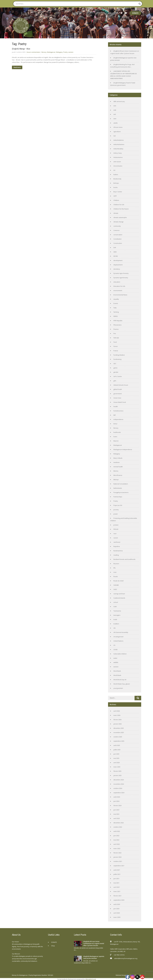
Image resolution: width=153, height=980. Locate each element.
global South (118, 389)
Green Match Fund (120, 402)
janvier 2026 (117, 724)
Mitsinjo (116, 480)
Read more (17, 67)
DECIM (116, 256)
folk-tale (116, 338)
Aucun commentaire (33, 52)
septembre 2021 (119, 866)
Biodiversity (117, 179)
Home (123, 20)
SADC (115, 589)
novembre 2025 (119, 732)
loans (115, 437)
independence (118, 419)
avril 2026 (117, 711)
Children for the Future (121, 209)
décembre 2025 (119, 728)
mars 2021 (117, 891)
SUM (115, 607)
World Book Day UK (120, 680)
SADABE (116, 585)
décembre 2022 (119, 823)
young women (118, 688)
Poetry (66, 52)
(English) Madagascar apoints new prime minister (94, 957)
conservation (118, 235)
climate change (118, 222)
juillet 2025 (117, 750)
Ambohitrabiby (118, 149)
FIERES (116, 316)
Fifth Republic (118, 321)
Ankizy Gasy (118, 153)
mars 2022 (117, 848)
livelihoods (117, 432)
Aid (115, 136)
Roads (116, 576)
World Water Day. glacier (122, 684)
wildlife (116, 662)
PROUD (116, 529)
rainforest (117, 542)
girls (115, 381)
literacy (44, 52)
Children (116, 200)
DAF (115, 248)
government (118, 394)
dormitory (117, 269)
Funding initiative (119, 355)
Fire (115, 333)
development (118, 260)
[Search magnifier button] (140, 4)
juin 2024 (116, 801)
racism (116, 538)
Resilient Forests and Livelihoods (124, 559)
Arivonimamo (118, 166)
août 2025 (117, 745)
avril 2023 (117, 818)
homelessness (118, 411)
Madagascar (51, 52)
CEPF (115, 196)
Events (116, 303)
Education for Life (119, 286)
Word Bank (117, 671)
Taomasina (117, 611)
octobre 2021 (118, 861)
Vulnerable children (120, 654)
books (116, 187)
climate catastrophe (120, 217)
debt (115, 252)
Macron (116, 441)
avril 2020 (117, 913)
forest (115, 346)
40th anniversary (119, 101)
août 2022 (117, 831)
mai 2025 (116, 758)
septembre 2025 (119, 741)
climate (116, 213)
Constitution (117, 239)
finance (116, 329)
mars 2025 (117, 767)
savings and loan (119, 594)
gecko (115, 368)
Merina (116, 471)
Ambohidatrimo (119, 140)
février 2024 (117, 806)
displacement (118, 265)
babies (116, 174)
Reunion (116, 564)
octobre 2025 (118, 737)
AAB (115, 110)
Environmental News (120, 295)
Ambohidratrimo (119, 144)
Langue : (134, 20)
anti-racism (117, 162)
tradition (116, 624)
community (117, 226)
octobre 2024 (118, 788)
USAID (115, 650)
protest (116, 525)
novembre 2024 (119, 784)
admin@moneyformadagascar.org (126, 958)
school (116, 602)
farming (116, 312)
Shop (53, 946)
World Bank (117, 675)
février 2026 (117, 720)
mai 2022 (116, 840)
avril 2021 (117, 887)
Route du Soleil (118, 581)
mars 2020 (117, 917)
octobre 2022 (118, 827)
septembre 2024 (119, 793)
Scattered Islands (119, 598)
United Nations (118, 641)
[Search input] (77, 4)
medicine (116, 462)
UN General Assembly (121, 632)
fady (115, 308)
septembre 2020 (119, 900)
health (116, 406)
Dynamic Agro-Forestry (121, 273)
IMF (115, 415)
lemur (115, 424)
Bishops (116, 183)
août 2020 (117, 904)
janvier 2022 (117, 857)
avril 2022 (117, 844)
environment (118, 290)
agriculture (117, 132)
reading (116, 555)
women (71, 52)
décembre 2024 (119, 780)
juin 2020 (116, 909)
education (117, 282)
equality (116, 299)
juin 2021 (116, 879)
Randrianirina (118, 551)
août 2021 (117, 870)
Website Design (121, 975)
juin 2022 (116, 836)
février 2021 (117, 896)
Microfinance (118, 475)
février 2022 (117, 853)
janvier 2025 (117, 775)
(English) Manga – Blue (21, 49)
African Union (118, 127)
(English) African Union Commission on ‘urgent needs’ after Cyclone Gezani (94, 943)
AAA (115, 106)
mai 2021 (116, 883)
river (115, 572)
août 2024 (117, 797)
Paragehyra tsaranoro (121, 492)
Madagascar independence (123, 449)
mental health (118, 467)
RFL (115, 568)
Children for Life (119, 205)
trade (115, 619)
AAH (115, 119)
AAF (115, 114)
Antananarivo (118, 157)
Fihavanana (117, 325)
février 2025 (117, 771)
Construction (118, 243)
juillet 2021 (117, 874)
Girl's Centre (118, 376)
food (115, 342)
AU (114, 170)
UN (114, 628)
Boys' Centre (118, 192)
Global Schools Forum (121, 385)
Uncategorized (118, 637)
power (116, 514)
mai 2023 (116, 814)
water (115, 658)
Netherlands (118, 488)
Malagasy (59, 52)
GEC (115, 364)
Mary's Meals (118, 458)
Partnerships (118, 497)
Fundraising (117, 359)
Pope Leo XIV (118, 505)
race (115, 534)
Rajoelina (117, 546)
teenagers (117, 615)
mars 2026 (117, 715)
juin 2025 (116, 754)
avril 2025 (117, 763)
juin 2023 (116, 810)
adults (116, 123)
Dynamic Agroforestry (121, 278)
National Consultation (121, 484)
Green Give (117, 398)
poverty (116, 510)
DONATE (135, 13)
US (114, 645)
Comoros (116, 230)
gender (116, 372)
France (116, 351)
